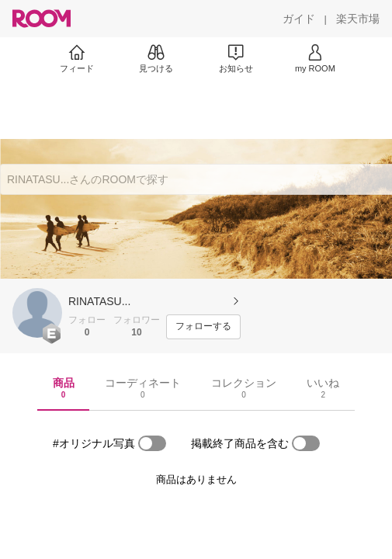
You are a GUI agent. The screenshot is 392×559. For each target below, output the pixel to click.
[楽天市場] (358, 19)
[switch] (152, 443)
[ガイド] (299, 19)
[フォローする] (203, 327)
